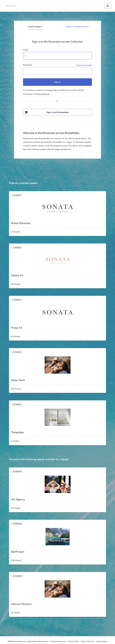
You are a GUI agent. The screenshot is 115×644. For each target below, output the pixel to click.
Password (27, 65)
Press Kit (17, 328)
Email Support (102, 641)
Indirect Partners (21, 604)
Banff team (18, 552)
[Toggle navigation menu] (108, 6)
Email (25, 50)
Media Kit (17, 275)
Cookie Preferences (58, 641)
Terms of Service (43, 94)
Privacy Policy (53, 90)
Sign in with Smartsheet (47, 112)
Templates (17, 432)
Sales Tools (18, 380)
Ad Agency (18, 499)
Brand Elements (21, 223)
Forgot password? (84, 65)
